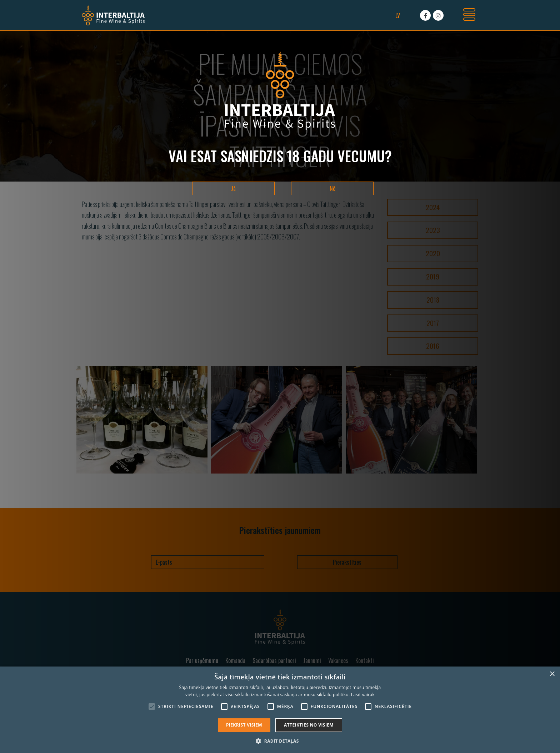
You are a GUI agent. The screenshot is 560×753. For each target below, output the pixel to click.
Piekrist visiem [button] (244, 725)
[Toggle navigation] (469, 15)
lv (398, 15)
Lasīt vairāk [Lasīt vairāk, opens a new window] (363, 695)
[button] (280, 741)
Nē (332, 188)
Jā (233, 188)
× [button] (552, 674)
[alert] (280, 710)
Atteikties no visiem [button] (309, 725)
